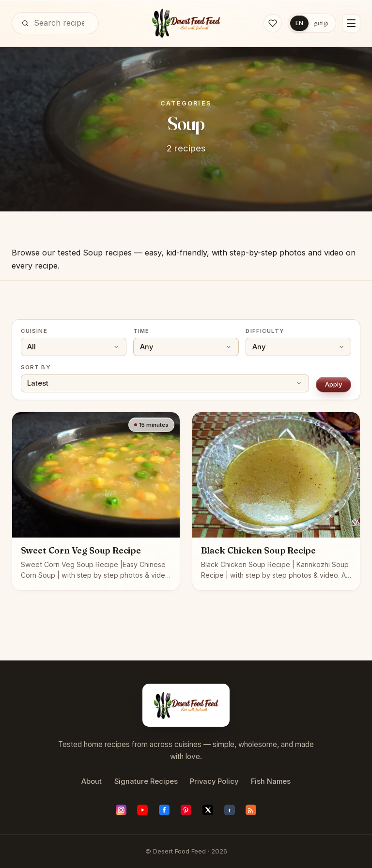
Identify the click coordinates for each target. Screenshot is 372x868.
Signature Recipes (146, 781)
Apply (334, 384)
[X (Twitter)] (208, 810)
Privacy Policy (214, 781)
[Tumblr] (230, 810)
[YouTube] (142, 810)
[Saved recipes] (272, 23)
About (92, 781)
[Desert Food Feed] (186, 23)
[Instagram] (121, 810)
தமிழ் (321, 23)
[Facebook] (164, 810)
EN (299, 23)
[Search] (25, 23)
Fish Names (271, 781)
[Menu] (351, 23)
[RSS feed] (251, 810)
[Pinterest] (186, 810)
